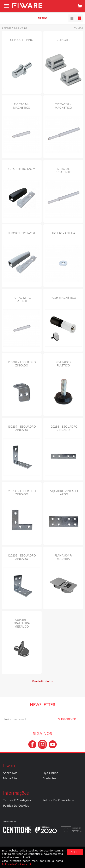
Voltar (79, 28)
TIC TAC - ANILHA (63, 233)
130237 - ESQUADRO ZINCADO (22, 428)
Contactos (49, 778)
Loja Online (50, 773)
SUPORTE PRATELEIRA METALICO (22, 623)
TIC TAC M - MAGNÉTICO (22, 106)
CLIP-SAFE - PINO (22, 40)
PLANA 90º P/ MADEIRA (63, 557)
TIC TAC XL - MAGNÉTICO (63, 106)
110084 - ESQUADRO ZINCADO (22, 364)
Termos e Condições (17, 800)
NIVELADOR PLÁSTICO (63, 364)
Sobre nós (10, 773)
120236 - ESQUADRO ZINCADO (63, 428)
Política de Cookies (16, 806)
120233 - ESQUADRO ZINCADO (22, 557)
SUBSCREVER (61, 719)
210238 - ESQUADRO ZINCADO (22, 493)
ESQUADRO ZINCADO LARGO (63, 493)
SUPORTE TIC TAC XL (22, 233)
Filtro (42, 18)
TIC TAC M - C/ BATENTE (22, 299)
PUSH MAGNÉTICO (63, 298)
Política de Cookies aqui (16, 864)
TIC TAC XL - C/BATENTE (63, 170)
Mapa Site (10, 778)
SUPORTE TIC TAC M (22, 169)
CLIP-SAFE (63, 40)
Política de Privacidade (58, 800)
